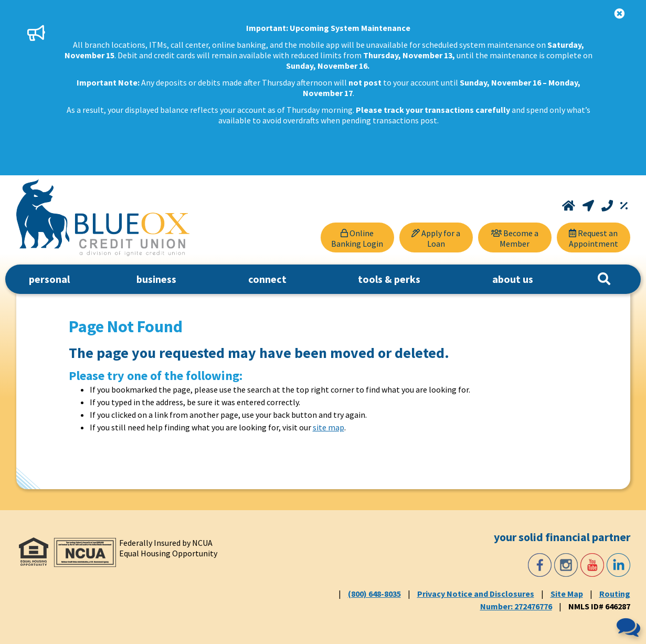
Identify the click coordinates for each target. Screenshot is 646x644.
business (156, 279)
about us (513, 279)
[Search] (604, 279)
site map (329, 427)
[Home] (570, 206)
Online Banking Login (357, 238)
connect (267, 279)
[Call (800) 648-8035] (608, 206)
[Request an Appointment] (594, 237)
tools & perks (389, 279)
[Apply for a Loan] (436, 237)
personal (49, 279)
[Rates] (624, 206)
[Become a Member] (515, 237)
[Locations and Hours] (589, 206)
